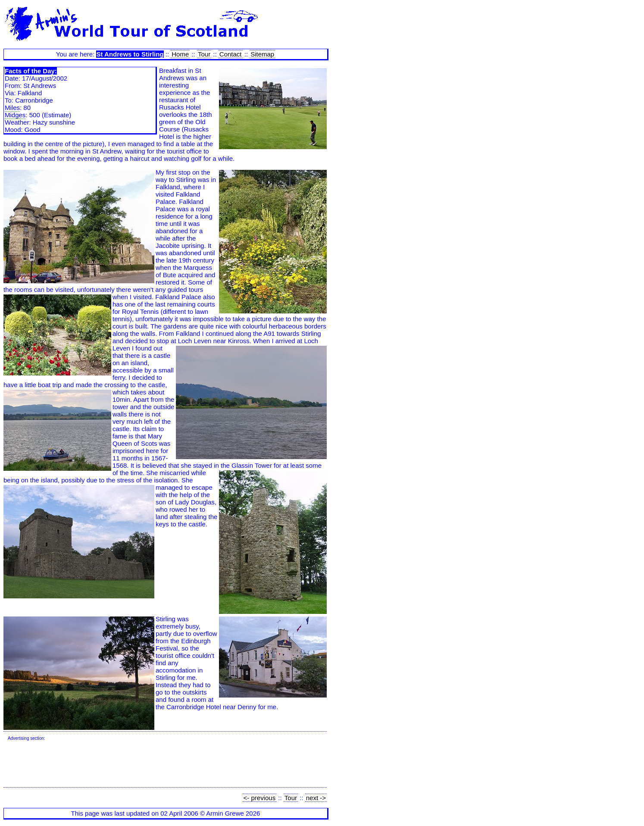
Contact (231, 54)
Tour (204, 54)
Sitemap (262, 54)
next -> (316, 798)
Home (180, 54)
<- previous (260, 798)
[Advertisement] (165, 764)
